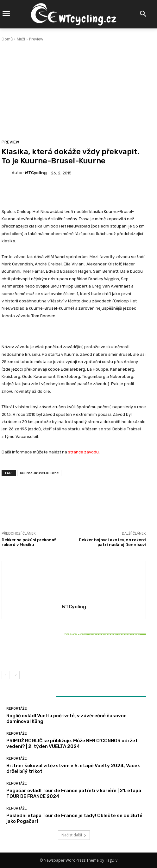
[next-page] (16, 675)
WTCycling (36, 173)
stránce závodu (83, 452)
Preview (36, 39)
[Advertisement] (74, 89)
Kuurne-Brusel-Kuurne (39, 473)
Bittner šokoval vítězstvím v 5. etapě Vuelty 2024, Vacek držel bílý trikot (74, 651)
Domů (7, 39)
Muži (21, 39)
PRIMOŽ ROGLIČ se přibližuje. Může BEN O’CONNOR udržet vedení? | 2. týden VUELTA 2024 (72, 744)
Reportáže (73, 640)
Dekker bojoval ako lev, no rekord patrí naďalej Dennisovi (112, 542)
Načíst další (74, 835)
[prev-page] (6, 675)
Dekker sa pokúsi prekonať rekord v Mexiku (29, 542)
